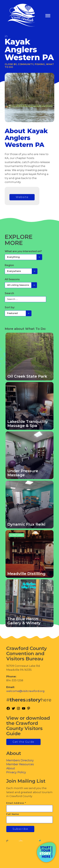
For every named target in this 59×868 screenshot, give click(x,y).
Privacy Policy (16, 772)
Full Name (13, 814)
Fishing (40, 64)
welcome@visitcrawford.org (25, 691)
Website (22, 197)
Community (26, 64)
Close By (11, 64)
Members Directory (20, 760)
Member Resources (20, 764)
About (11, 768)
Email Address (16, 803)
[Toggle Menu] (48, 16)
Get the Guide (23, 742)
